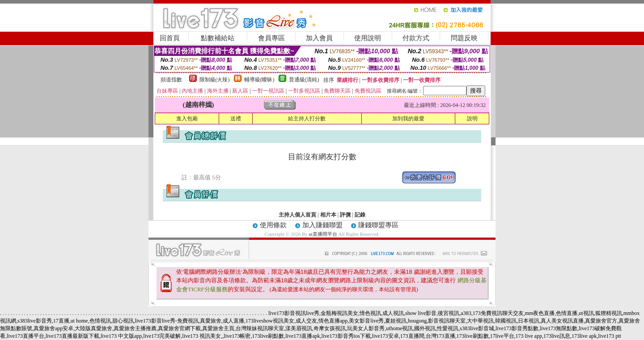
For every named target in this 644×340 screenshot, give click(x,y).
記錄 (360, 215)
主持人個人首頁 (297, 215)
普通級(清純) (304, 80)
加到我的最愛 (408, 119)
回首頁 (170, 38)
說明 (472, 119)
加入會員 (319, 38)
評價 (345, 215)
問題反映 (464, 38)
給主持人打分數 (307, 119)
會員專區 (271, 38)
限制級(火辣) (215, 80)
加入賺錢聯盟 (322, 225)
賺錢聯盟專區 (378, 225)
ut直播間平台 (323, 234)
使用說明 (368, 38)
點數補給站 (218, 38)
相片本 (328, 215)
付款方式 (416, 38)
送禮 (236, 119)
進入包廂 (187, 119)
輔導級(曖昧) (259, 80)
